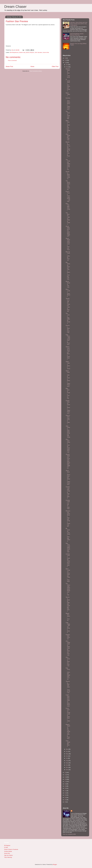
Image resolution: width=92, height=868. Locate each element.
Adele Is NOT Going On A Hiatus (68, 420)
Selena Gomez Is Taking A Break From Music (68, 353)
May (67, 754)
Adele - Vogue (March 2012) (68, 365)
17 (65, 782)
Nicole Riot (7, 853)
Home (32, 66)
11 (65, 60)
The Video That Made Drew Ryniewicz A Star (68, 589)
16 (65, 779)
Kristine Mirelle (8, 851)
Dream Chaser (15, 7)
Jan (67, 65)
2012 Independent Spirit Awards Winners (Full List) (68, 648)
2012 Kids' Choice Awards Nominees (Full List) (68, 446)
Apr (67, 751)
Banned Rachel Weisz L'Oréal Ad (68, 73)
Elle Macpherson (14, 52)
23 (65, 795)
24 (65, 797)
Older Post (55, 66)
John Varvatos (38, 52)
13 (65, 772)
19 (65, 786)
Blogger (55, 864)
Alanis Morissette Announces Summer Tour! (68, 244)
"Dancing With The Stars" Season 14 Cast (68, 687)
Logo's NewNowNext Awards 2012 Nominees (68, 700)
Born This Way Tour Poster (68, 207)
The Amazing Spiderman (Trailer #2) (68, 165)
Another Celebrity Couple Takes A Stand (68, 492)
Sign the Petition (8, 855)
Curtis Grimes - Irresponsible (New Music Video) (68, 715)
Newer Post (9, 66)
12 (65, 63)
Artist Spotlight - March (68, 744)
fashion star (22, 52)
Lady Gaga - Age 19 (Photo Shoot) (68, 627)
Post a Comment (12, 60)
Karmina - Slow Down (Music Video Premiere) (68, 104)
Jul (67, 758)
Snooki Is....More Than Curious (68, 175)
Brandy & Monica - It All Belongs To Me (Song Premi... (68, 150)
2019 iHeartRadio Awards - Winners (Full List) (77, 34)
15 (65, 777)
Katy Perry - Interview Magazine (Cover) (68, 674)
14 (65, 775)
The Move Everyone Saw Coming (68, 185)
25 (65, 800)
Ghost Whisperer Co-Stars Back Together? (68, 231)
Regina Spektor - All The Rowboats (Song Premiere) (68, 731)
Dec (67, 770)
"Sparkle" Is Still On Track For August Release (68, 305)
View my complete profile (69, 834)
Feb (67, 67)
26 (65, 802)
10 (65, 58)
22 (65, 793)
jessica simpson (30, 52)
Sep (67, 763)
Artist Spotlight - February (68, 137)
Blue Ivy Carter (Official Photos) (68, 256)
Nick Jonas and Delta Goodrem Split (68, 548)
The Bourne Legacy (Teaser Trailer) (68, 218)
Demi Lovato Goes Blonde (68, 293)
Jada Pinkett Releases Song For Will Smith (68, 432)
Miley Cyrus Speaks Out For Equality (68, 126)
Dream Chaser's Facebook (11, 849)
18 (65, 784)
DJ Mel (6, 847)
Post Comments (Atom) (36, 71)
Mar (67, 749)
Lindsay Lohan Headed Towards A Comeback (68, 560)
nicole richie (46, 52)
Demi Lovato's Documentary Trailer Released (68, 575)
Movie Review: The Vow (68, 284)
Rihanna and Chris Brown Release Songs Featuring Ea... (68, 519)
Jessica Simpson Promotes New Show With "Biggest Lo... (68, 461)
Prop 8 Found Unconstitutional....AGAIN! (68, 196)
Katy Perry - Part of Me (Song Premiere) (68, 340)
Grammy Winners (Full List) (68, 329)
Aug (67, 761)
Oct (67, 765)
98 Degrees (7, 845)
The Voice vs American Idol (68, 115)
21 (65, 791)
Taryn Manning (8, 857)
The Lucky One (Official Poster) (68, 318)
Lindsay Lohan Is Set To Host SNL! (68, 504)
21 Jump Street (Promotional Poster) (68, 85)
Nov (67, 767)
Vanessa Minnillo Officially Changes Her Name (68, 604)
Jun (67, 756)
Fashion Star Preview (68, 637)
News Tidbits (68, 94)
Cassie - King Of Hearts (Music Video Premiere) (68, 407)
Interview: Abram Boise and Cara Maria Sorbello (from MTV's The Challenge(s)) (79, 24)
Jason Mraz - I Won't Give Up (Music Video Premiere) (68, 477)
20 (65, 788)
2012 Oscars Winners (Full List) (68, 662)
